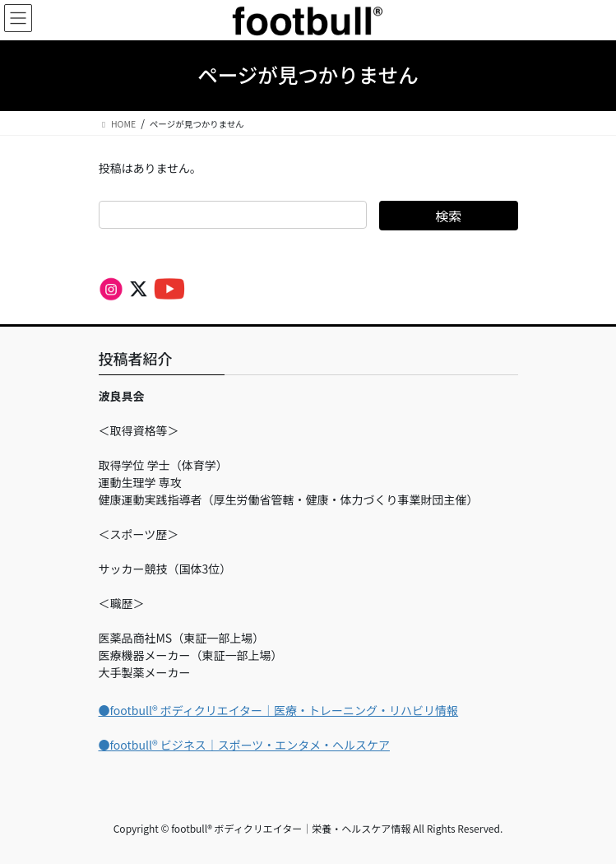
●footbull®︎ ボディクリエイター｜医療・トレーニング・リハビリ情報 (279, 710)
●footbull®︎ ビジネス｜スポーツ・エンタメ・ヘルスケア (244, 745)
